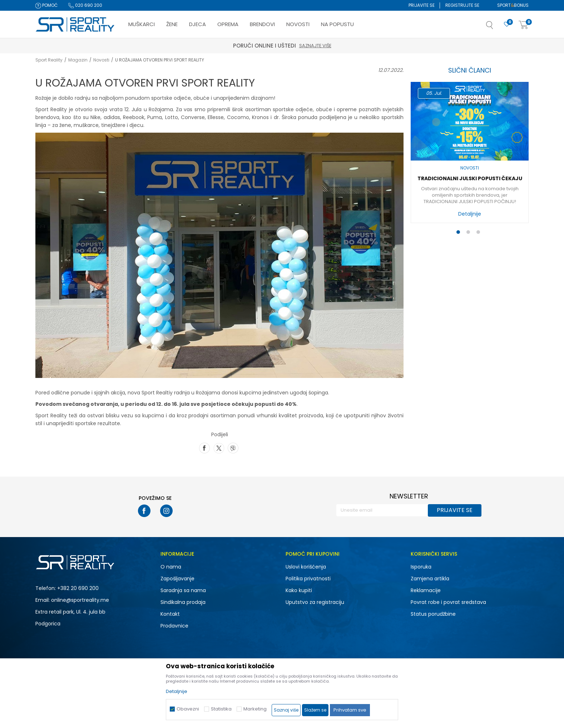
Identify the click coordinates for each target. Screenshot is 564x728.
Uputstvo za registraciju (315, 602)
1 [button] (460, 233)
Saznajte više (315, 46)
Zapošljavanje (177, 579)
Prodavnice (174, 626)
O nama (171, 567)
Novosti (101, 60)
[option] (470, 154)
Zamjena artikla (430, 579)
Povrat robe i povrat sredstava (448, 602)
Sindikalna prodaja (183, 602)
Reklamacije (426, 590)
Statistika (221, 709)
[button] (497, 27)
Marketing (255, 709)
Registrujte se (462, 5)
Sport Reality (49, 60)
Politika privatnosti (308, 579)
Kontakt (170, 614)
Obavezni (188, 709)
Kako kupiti (299, 590)
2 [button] (470, 233)
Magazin (78, 60)
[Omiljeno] (507, 24)
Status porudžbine (433, 614)
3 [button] (480, 233)
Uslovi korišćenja (306, 567)
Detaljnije (470, 214)
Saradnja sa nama (183, 590)
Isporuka (421, 567)
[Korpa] (524, 25)
